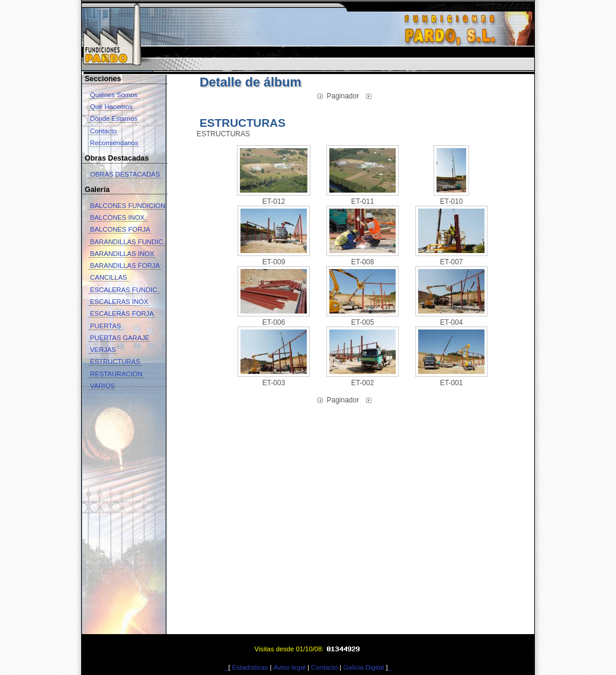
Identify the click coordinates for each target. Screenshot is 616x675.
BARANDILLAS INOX (122, 254)
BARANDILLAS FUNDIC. (127, 242)
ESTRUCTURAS (115, 362)
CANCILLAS (109, 277)
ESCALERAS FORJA (122, 313)
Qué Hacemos (111, 107)
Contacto (103, 131)
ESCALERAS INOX (119, 302)
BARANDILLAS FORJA (125, 265)
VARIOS (102, 386)
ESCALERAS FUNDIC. (124, 290)
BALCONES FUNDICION (128, 206)
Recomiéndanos (114, 143)
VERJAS (103, 350)
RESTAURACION (116, 374)
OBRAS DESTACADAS (125, 174)
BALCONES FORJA (120, 229)
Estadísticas (250, 667)
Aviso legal (290, 667)
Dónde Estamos (114, 119)
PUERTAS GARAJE (120, 338)
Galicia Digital (363, 667)
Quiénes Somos (114, 95)
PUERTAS (105, 326)
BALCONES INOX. (118, 217)
